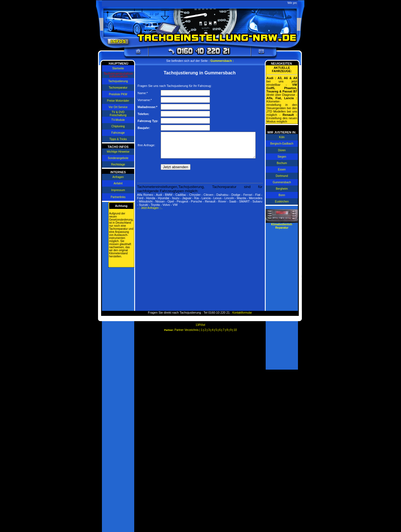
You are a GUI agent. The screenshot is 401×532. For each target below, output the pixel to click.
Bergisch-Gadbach (283, 144)
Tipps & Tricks (117, 139)
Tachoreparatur (117, 88)
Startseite (117, 68)
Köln (283, 137)
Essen (283, 169)
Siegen (283, 157)
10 (235, 330)
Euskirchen (283, 202)
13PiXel (200, 325)
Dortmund (283, 176)
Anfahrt (117, 183)
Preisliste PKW (117, 94)
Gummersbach (283, 182)
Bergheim (283, 189)
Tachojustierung (117, 81)
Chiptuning (117, 126)
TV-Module (117, 120)
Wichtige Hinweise (117, 152)
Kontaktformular (242, 313)
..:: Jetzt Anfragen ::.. (149, 214)
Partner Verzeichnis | (188, 330)
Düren (283, 150)
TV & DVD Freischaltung (117, 114)
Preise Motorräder (117, 101)
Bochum (283, 163)
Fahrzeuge (117, 133)
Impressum (117, 190)
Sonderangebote (117, 158)
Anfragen (117, 177)
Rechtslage (117, 164)
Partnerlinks (117, 197)
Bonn (283, 195)
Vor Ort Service (117, 107)
